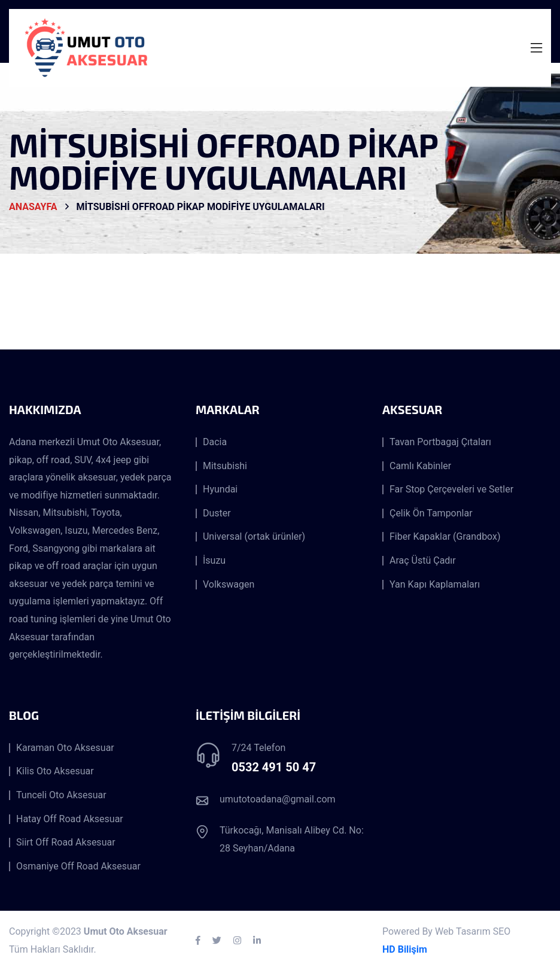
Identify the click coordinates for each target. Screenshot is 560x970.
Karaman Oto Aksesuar (65, 748)
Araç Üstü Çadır (423, 561)
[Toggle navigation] (536, 48)
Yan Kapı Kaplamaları (435, 585)
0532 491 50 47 (274, 767)
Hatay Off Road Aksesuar (70, 819)
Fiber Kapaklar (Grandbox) (445, 537)
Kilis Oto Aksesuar (55, 771)
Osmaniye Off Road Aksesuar (78, 866)
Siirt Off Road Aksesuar (66, 843)
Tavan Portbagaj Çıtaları (440, 442)
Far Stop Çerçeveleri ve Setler (451, 489)
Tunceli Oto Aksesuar (61, 795)
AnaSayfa (33, 207)
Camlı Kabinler (420, 466)
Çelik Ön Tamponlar (431, 513)
